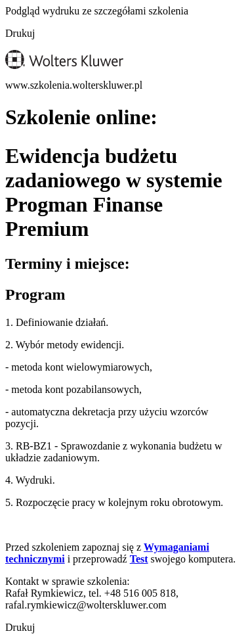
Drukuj (20, 33)
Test (139, 559)
